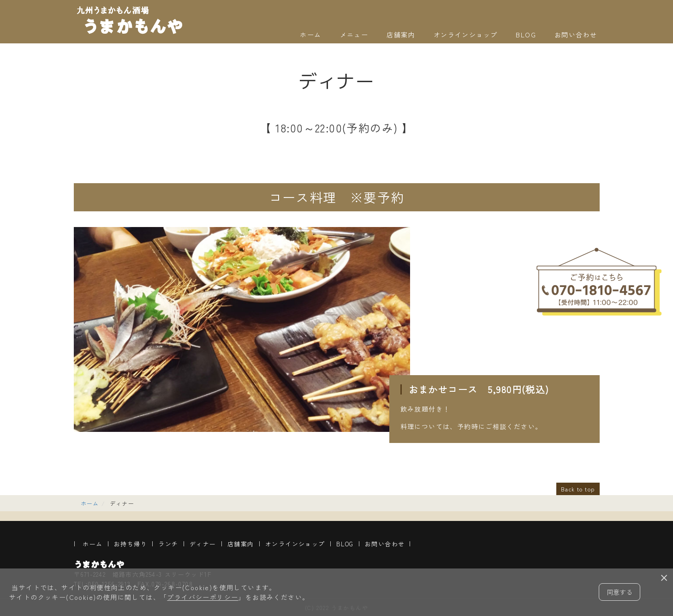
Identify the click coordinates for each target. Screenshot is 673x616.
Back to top (578, 489)
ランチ (168, 544)
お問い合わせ (576, 35)
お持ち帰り (131, 544)
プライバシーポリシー (202, 597)
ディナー (203, 544)
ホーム (310, 35)
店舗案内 (401, 35)
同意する (619, 592)
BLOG (526, 35)
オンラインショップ (466, 35)
